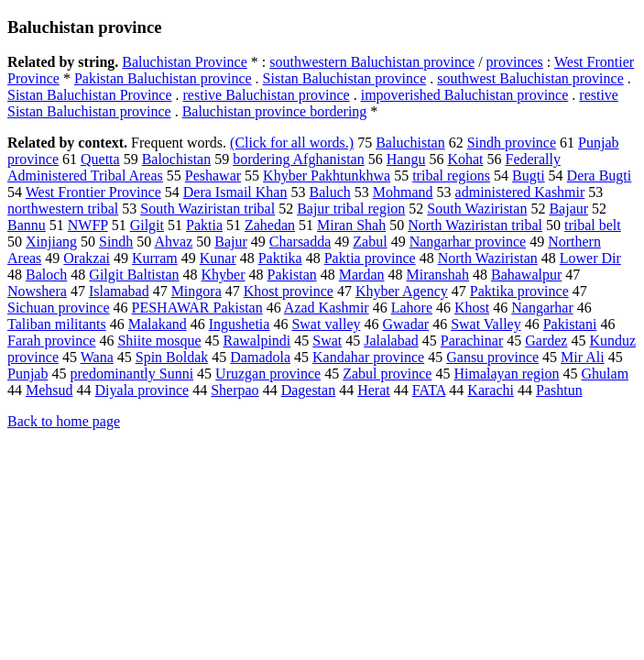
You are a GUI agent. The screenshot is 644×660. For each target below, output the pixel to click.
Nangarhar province (468, 242)
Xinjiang (51, 242)
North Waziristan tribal (475, 225)
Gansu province (492, 357)
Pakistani (570, 324)
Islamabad (119, 291)
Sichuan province (59, 308)
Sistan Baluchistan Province (90, 95)
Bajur (231, 242)
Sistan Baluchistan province (345, 78)
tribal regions (451, 176)
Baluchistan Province (184, 62)
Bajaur (568, 209)
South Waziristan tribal (207, 209)
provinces (515, 62)
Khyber (224, 275)
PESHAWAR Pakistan (197, 308)
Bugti (529, 176)
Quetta (100, 159)
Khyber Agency (402, 291)
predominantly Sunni (131, 374)
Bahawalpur (526, 275)
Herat (374, 390)
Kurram (155, 258)
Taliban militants (57, 324)
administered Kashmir (520, 192)
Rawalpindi (257, 341)
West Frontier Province (93, 192)
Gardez (546, 341)
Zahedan (270, 225)
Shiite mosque (159, 341)
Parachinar (472, 341)
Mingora (196, 291)
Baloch (46, 275)
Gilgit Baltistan (134, 275)
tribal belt (593, 225)
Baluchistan (410, 143)
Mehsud (49, 390)
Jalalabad (391, 341)
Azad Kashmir (327, 308)
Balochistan (177, 159)
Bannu (27, 225)
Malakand (158, 324)
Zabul (370, 242)
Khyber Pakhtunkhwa (327, 176)
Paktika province (519, 291)
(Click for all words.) (292, 143)
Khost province (289, 291)
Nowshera (37, 291)
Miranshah (438, 275)
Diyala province (142, 390)
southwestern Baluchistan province (372, 62)
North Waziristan (488, 258)
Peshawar (213, 176)
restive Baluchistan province (267, 95)
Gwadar (405, 324)
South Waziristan (477, 209)
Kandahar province (368, 357)
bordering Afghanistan (299, 159)
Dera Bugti (600, 176)
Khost (472, 308)
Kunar (218, 258)
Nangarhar (542, 308)
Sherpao (235, 390)
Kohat (465, 159)
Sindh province (512, 143)
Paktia (204, 225)
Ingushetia (240, 324)
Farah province (51, 341)
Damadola (260, 357)
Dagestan (309, 390)
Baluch (329, 192)
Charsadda (300, 242)
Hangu (406, 159)
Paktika (280, 258)
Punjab (27, 374)
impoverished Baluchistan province (465, 95)
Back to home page (64, 421)
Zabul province (387, 374)
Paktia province (370, 258)
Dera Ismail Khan (235, 192)
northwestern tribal (63, 209)
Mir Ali (583, 357)
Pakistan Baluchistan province (163, 78)
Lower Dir (590, 258)
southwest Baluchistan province (530, 78)
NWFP (88, 225)
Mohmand (403, 192)
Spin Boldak (172, 357)
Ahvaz (173, 242)
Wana (97, 357)
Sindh (116, 242)
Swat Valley (486, 324)
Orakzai (87, 258)
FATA (429, 390)
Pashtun (559, 390)
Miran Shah (351, 225)
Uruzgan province (268, 374)
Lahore (412, 308)
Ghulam (606, 374)
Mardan (362, 275)
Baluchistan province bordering (275, 111)
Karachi (491, 390)
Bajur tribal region (351, 209)
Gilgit (147, 225)
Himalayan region (506, 374)
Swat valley (326, 324)
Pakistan (292, 275)
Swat (327, 341)
